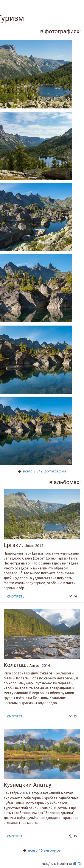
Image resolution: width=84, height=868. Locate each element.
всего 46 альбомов (44, 850)
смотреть (16, 596)
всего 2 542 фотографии (44, 471)
